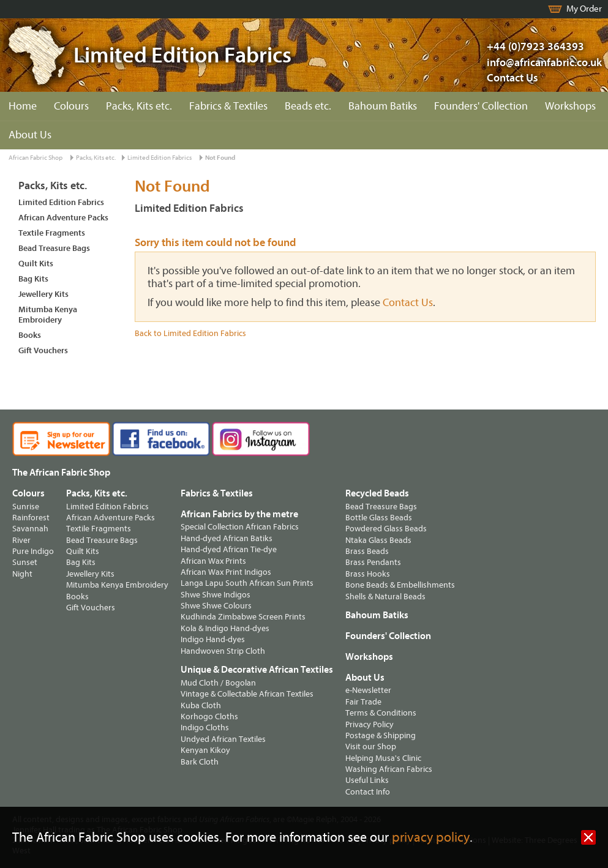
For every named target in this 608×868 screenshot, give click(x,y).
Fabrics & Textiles (228, 106)
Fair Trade (363, 702)
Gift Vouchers (43, 350)
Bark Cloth (200, 762)
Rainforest (31, 518)
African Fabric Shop (36, 158)
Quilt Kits (36, 264)
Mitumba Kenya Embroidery (48, 315)
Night (22, 574)
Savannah (30, 529)
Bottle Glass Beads (379, 518)
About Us (30, 135)
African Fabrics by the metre (239, 514)
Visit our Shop (371, 746)
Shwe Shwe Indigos (216, 595)
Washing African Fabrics (389, 769)
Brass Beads (367, 551)
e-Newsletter (368, 690)
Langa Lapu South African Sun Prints (247, 583)
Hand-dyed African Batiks (227, 538)
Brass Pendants (373, 562)
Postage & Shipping (381, 735)
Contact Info (368, 792)
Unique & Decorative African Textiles (257, 670)
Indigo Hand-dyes (213, 639)
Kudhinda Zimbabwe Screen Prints (243, 617)
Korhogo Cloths (209, 716)
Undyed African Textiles (223, 739)
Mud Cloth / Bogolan (218, 683)
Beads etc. (308, 106)
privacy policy (431, 838)
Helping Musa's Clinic (383, 758)
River (21, 540)
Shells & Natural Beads (385, 597)
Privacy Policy (370, 724)
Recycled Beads (377, 493)
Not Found (220, 158)
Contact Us (512, 78)
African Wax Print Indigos (226, 572)
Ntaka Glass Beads (378, 540)
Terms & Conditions (381, 713)
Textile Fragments (52, 233)
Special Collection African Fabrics (240, 527)
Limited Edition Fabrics (160, 158)
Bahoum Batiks (383, 106)
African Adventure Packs (63, 218)
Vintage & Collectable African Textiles (247, 694)
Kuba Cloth (201, 705)
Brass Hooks (368, 574)
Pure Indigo (33, 551)
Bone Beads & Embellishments (400, 585)
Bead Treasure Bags (54, 248)
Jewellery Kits (43, 294)
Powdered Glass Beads (386, 529)
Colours (71, 106)
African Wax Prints (213, 561)
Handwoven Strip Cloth (223, 651)
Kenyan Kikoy (205, 750)
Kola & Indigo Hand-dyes (225, 628)
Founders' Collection (481, 106)
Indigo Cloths (205, 728)
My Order (584, 9)
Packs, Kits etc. (139, 106)
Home (23, 106)
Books (30, 335)
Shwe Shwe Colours (216, 606)
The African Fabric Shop (61, 473)
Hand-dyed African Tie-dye (229, 549)
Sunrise (26, 507)
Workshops (570, 106)
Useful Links (367, 780)
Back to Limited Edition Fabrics (190, 333)
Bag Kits (33, 279)
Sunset (25, 562)
